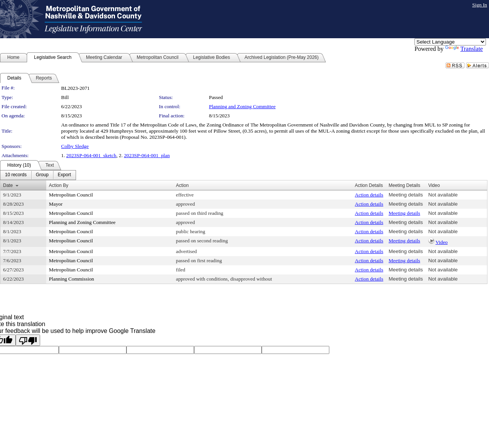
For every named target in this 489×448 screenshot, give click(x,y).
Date (8, 185)
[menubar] (38, 175)
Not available (443, 195)
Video (442, 242)
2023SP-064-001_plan (147, 155)
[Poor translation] (28, 340)
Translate (464, 49)
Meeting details (406, 195)
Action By (59, 185)
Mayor (56, 204)
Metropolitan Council (71, 195)
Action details (369, 195)
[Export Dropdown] (64, 175)
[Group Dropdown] (42, 175)
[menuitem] (16, 175)
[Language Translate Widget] (450, 42)
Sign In (480, 5)
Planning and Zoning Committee (242, 106)
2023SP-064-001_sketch (91, 155)
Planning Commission (71, 279)
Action (182, 185)
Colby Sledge (75, 146)
